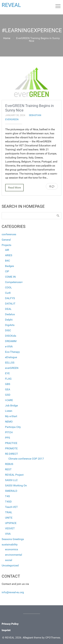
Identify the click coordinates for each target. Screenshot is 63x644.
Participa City (13, 427)
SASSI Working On (16, 485)
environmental (14, 555)
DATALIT (10, 304)
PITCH (9, 432)
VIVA (8, 534)
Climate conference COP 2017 (26, 459)
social (9, 560)
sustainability (10, 544)
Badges (9, 266)
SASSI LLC (11, 480)
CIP (7, 271)
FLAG (8, 379)
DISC (8, 330)
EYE (7, 373)
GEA (8, 389)
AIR (7, 250)
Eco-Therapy (12, 352)
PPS (8, 438)
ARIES (9, 255)
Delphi (9, 320)
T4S (7, 496)
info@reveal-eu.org (13, 592)
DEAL (8, 309)
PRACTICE (11, 443)
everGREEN (12, 119)
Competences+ (14, 282)
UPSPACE (11, 523)
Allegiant (28, 638)
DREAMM (11, 341)
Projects (6, 245)
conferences (9, 234)
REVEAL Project (14, 475)
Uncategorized (10, 565)
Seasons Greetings (13, 539)
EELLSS (10, 363)
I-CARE (9, 400)
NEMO (9, 422)
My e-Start (11, 416)
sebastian (35, 115)
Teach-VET (11, 507)
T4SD (8, 502)
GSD (8, 395)
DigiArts (10, 325)
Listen (9, 411)
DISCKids (11, 336)
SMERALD (11, 491)
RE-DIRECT (12, 454)
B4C (7, 261)
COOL (8, 287)
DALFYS (10, 298)
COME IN (10, 277)
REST (8, 469)
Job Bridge (11, 405)
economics (12, 549)
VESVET (10, 528)
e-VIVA (9, 346)
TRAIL (9, 512)
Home (7, 38)
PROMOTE (11, 448)
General (6, 240)
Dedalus (10, 314)
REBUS (9, 464)
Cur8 (8, 293)
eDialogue (11, 357)
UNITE (9, 518)
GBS (8, 384)
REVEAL (11, 5)
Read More (14, 188)
